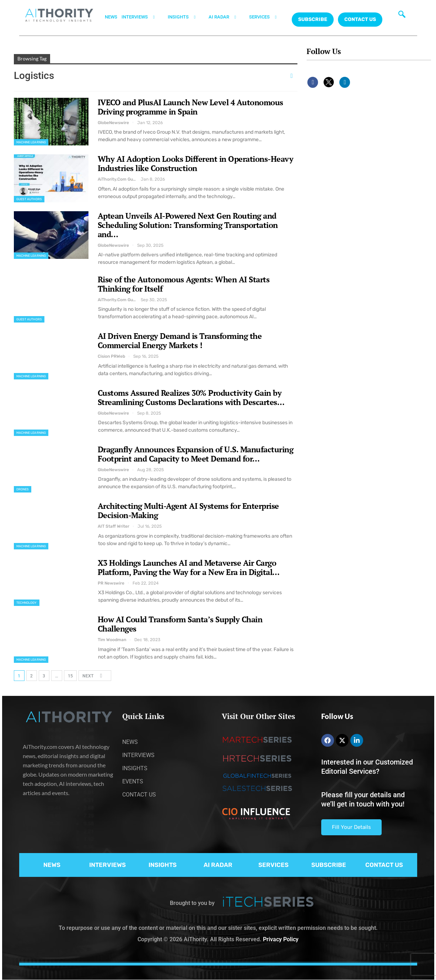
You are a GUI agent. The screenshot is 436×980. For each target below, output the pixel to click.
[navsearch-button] (402, 16)
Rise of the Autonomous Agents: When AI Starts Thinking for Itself (184, 284)
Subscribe (313, 19)
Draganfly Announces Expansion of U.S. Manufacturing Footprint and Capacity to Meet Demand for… (196, 454)
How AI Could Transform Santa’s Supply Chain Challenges (180, 624)
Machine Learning (31, 142)
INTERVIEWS (142, 17)
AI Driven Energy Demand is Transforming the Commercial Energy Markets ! (180, 340)
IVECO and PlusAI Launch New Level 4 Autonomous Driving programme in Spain (190, 107)
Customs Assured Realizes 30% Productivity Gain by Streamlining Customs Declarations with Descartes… (191, 397)
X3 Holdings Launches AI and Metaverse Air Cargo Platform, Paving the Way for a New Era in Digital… (189, 567)
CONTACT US (360, 19)
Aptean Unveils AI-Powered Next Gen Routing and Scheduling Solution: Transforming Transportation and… (188, 225)
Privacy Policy (281, 939)
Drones (23, 489)
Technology (27, 603)
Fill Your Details (351, 827)
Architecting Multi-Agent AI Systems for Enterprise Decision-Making (188, 510)
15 (70, 676)
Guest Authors (29, 199)
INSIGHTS (186, 17)
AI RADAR (227, 17)
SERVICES (267, 17)
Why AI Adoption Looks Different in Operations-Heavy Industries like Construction (196, 163)
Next (95, 675)
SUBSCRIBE (329, 865)
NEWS (111, 17)
